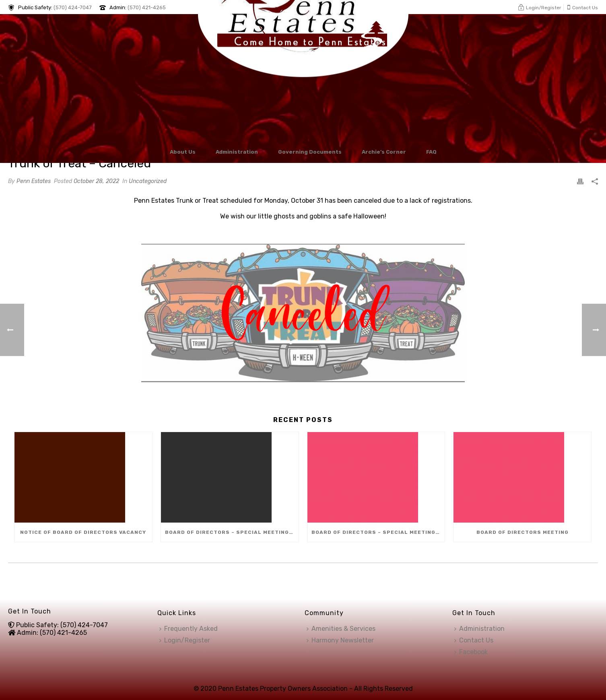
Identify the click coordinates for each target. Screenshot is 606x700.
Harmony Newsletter (340, 640)
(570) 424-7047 (73, 7)
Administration (237, 152)
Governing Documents (310, 152)
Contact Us (474, 640)
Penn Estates (34, 181)
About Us (183, 152)
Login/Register (185, 640)
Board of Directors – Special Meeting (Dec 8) (232, 532)
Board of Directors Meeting (523, 532)
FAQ (431, 152)
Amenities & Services (341, 629)
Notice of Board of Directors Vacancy (83, 532)
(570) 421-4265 (147, 7)
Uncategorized (148, 181)
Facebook (471, 652)
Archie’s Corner (384, 152)
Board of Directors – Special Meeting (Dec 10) (378, 532)
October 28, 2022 (96, 181)
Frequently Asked (189, 629)
